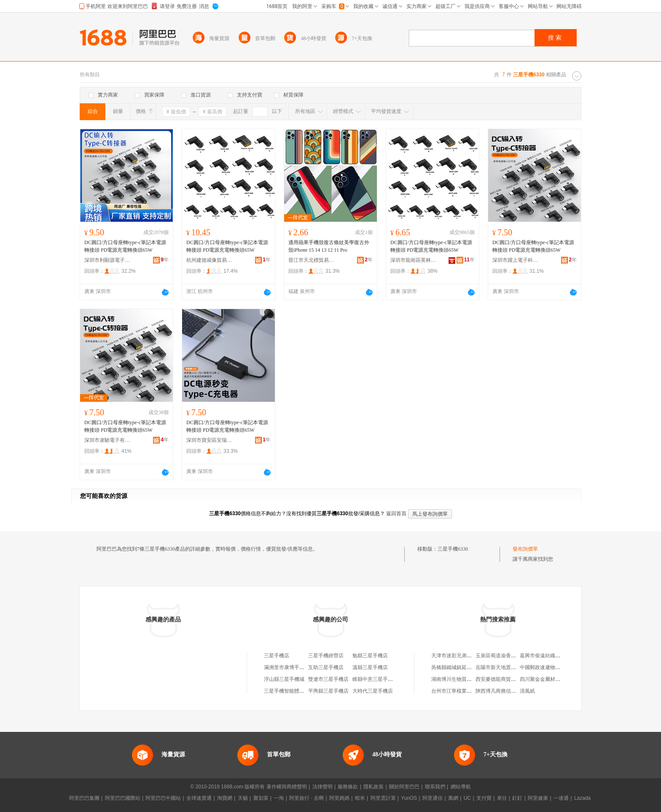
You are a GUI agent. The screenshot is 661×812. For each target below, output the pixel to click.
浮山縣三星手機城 (284, 679)
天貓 (243, 798)
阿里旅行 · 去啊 (306, 798)
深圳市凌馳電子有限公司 (107, 440)
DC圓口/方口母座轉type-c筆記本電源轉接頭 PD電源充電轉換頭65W (125, 246)
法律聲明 (322, 787)
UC (467, 798)
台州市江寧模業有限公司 (459, 691)
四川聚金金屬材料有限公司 (550, 679)
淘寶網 (225, 798)
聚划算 (261, 798)
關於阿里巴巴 (404, 787)
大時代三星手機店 (373, 691)
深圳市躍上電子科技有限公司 (516, 260)
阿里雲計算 (383, 798)
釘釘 (517, 798)
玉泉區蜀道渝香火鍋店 (501, 656)
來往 (502, 798)
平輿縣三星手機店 (328, 691)
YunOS (409, 798)
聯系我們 (435, 787)
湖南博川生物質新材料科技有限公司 (472, 679)
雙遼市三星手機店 (328, 679)
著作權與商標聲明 (287, 787)
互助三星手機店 (326, 667)
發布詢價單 (525, 549)
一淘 (279, 798)
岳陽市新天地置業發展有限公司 (511, 667)
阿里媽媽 (339, 798)
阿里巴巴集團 (84, 798)
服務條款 (348, 787)
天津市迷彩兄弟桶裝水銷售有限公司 (472, 656)
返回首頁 (396, 514)
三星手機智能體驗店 (287, 691)
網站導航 (461, 787)
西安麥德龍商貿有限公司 (503, 679)
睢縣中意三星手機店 (375, 679)
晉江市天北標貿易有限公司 (312, 260)
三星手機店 (277, 656)
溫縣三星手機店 (370, 667)
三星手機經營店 (326, 656)
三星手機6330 (453, 549)
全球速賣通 (199, 798)
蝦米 (360, 798)
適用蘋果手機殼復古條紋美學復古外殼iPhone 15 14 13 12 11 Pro (329, 246)
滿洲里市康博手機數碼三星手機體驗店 (307, 667)
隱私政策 (373, 787)
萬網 (453, 798)
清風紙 (527, 691)
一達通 (561, 798)
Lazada (582, 798)
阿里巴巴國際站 (123, 798)
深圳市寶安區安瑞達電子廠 (210, 440)
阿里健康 (538, 798)
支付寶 (484, 798)
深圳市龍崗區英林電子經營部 (414, 260)
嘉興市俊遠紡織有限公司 (548, 656)
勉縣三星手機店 (370, 656)
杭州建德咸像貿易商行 (210, 260)
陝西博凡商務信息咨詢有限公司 (511, 691)
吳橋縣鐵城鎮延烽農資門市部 (464, 667)
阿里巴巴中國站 (163, 798)
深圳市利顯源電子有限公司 (107, 260)
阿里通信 (433, 798)
